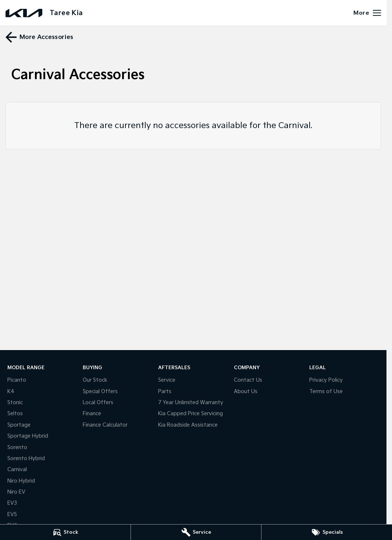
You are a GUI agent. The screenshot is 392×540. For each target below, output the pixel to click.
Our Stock (95, 380)
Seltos (15, 414)
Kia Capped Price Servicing (190, 414)
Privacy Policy (326, 380)
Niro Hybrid (21, 481)
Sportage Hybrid (28, 436)
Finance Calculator (105, 425)
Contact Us (248, 380)
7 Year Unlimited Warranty (191, 403)
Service (167, 380)
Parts (165, 391)
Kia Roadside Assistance (188, 425)
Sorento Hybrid (26, 458)
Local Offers (98, 403)
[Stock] (65, 532)
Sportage (19, 425)
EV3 (12, 503)
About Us (246, 391)
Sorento (17, 447)
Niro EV (16, 492)
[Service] (196, 532)
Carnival (17, 470)
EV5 (12, 514)
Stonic (15, 403)
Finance (92, 414)
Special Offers (100, 391)
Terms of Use (326, 391)
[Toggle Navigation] (367, 13)
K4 (11, 391)
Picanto (17, 380)
